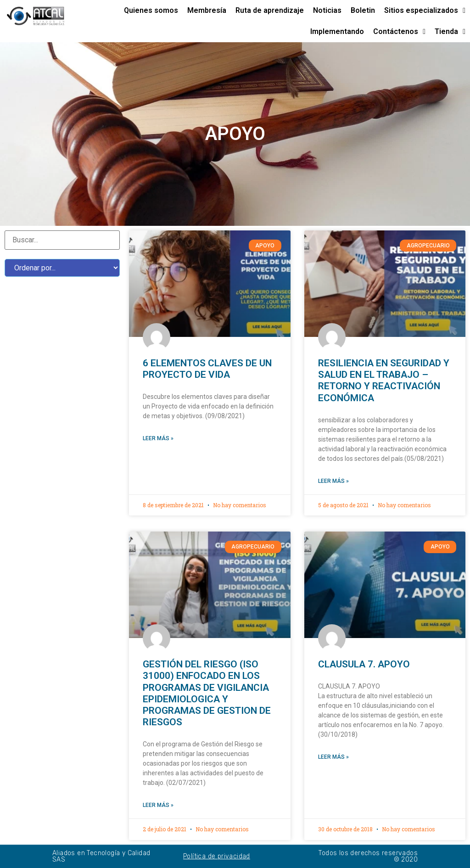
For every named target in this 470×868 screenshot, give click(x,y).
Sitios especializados (425, 11)
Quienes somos (151, 10)
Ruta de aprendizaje (270, 10)
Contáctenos (399, 32)
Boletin (363, 10)
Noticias (327, 10)
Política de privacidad (217, 856)
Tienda (450, 32)
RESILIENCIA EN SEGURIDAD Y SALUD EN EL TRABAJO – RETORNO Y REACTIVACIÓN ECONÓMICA (384, 381)
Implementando (337, 31)
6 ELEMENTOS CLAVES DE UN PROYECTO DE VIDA (207, 369)
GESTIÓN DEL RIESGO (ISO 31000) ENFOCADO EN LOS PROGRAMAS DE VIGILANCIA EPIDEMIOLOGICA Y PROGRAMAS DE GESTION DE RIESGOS (207, 693)
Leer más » (158, 438)
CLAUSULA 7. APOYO (364, 664)
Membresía (207, 10)
